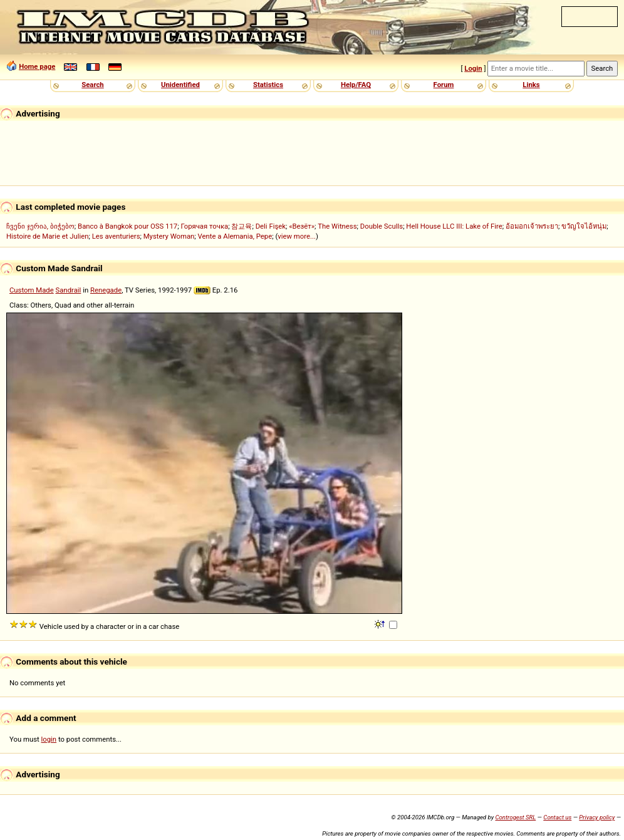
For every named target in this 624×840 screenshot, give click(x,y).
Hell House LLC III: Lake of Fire (454, 226)
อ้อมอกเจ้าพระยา (532, 226)
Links (531, 85)
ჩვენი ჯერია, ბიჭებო (40, 226)
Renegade (106, 290)
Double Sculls (382, 226)
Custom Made (32, 290)
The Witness (337, 226)
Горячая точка (204, 226)
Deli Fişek (271, 226)
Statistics (268, 85)
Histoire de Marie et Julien (48, 236)
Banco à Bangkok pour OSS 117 (127, 226)
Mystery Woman (169, 236)
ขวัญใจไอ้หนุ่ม (584, 226)
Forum (444, 85)
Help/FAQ (356, 85)
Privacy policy (597, 817)
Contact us (557, 817)
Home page (37, 66)
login (49, 739)
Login (473, 68)
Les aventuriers (116, 236)
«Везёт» (302, 226)
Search (92, 85)
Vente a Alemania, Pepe (235, 236)
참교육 (242, 226)
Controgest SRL (515, 817)
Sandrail (69, 290)
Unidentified (180, 85)
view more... (297, 236)
